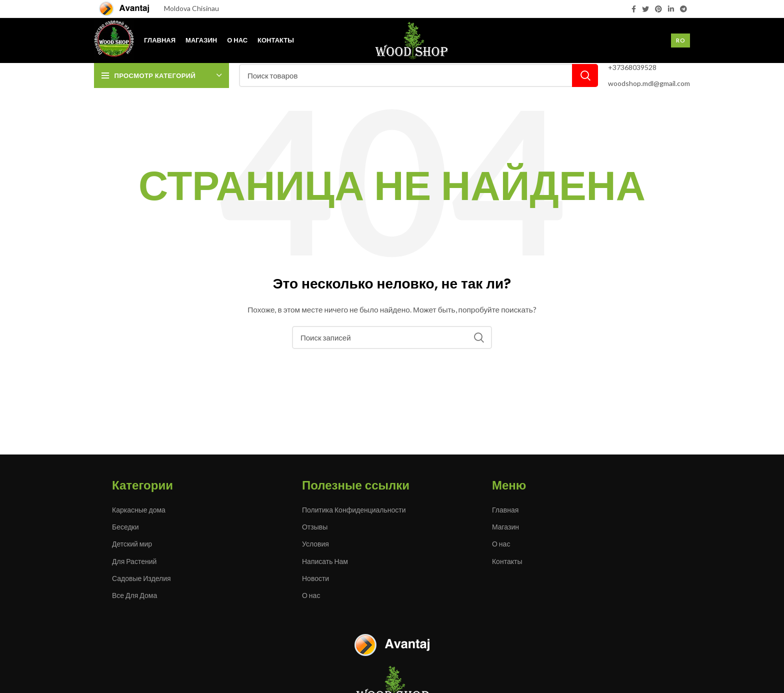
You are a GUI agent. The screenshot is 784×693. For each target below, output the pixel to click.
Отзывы (315, 527)
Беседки (125, 527)
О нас (311, 595)
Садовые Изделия (141, 578)
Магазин (505, 527)
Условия (315, 544)
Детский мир (132, 544)
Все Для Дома (134, 595)
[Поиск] (418, 75)
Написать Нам (325, 561)
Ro (680, 40)
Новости (315, 578)
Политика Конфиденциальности (354, 510)
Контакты (507, 561)
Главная (505, 510)
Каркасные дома (139, 510)
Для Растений (134, 561)
